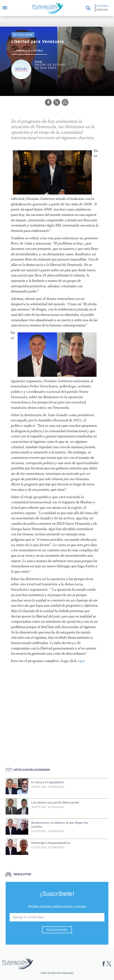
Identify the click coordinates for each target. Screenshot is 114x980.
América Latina (29, 51)
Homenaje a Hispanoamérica (51, 843)
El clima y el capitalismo (48, 782)
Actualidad (23, 35)
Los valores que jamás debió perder (55, 803)
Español (102, 6)
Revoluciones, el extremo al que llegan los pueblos (60, 825)
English (102, 10)
